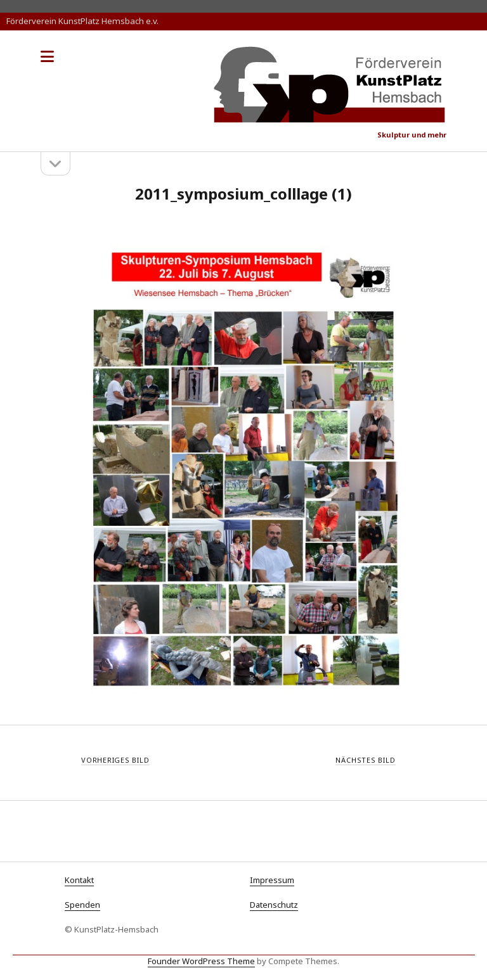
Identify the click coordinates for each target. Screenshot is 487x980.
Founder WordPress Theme (201, 961)
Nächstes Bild (365, 760)
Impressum (272, 880)
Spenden (82, 905)
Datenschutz (274, 905)
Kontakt (79, 880)
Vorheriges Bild (115, 760)
